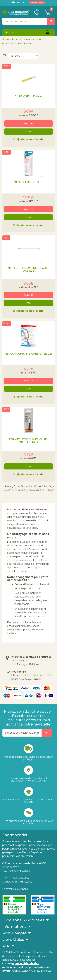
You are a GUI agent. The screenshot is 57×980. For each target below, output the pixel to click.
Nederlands (37, 3)
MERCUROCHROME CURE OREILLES (29, 354)
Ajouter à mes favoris (29, 140)
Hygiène (23, 39)
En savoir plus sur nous (15, 889)
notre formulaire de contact (35, 675)
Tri (4, 56)
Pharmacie (8, 39)
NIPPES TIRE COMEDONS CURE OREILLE (29, 269)
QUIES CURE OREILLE (28, 182)
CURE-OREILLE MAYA (29, 97)
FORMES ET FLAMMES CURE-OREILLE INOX (28, 441)
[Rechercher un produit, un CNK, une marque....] (51, 21)
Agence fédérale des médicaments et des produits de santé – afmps (28, 967)
